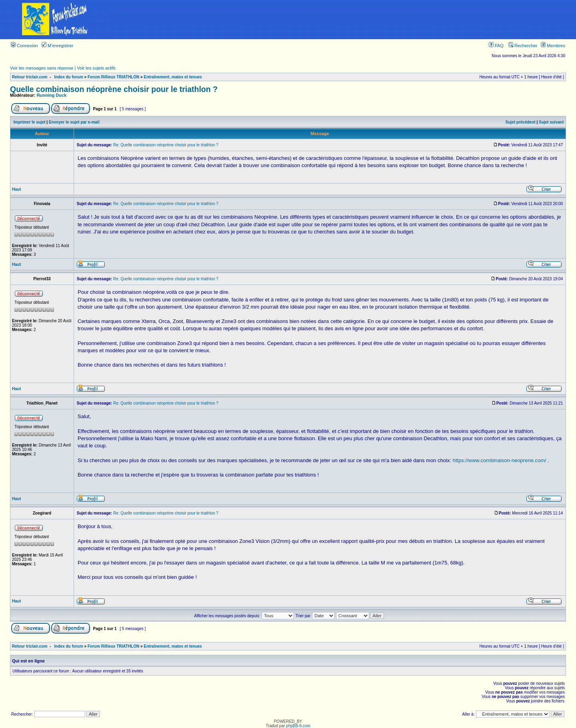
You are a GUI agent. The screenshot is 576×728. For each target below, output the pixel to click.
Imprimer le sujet (30, 122)
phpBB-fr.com (298, 726)
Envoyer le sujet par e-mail (74, 122)
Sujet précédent (521, 122)
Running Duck (52, 95)
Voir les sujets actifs (96, 68)
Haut (16, 189)
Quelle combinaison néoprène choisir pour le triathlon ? (114, 89)
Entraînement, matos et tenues (173, 77)
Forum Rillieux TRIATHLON (113, 77)
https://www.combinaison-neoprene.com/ (500, 460)
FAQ (496, 46)
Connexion (24, 46)
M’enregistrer (57, 46)
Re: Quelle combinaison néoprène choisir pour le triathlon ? (166, 145)
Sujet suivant (551, 122)
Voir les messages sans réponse (42, 68)
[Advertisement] (343, 20)
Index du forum (69, 77)
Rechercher (523, 46)
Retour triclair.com (30, 77)
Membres (553, 46)
